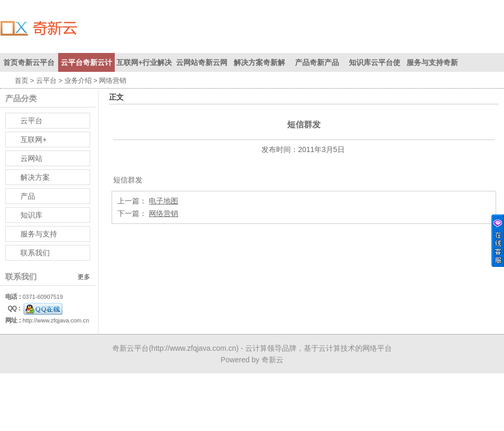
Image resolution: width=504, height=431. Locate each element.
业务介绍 (78, 80)
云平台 (46, 80)
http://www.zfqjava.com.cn (56, 320)
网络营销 (163, 213)
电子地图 (163, 201)
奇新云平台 (130, 348)
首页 (21, 80)
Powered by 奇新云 (252, 360)
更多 (84, 277)
